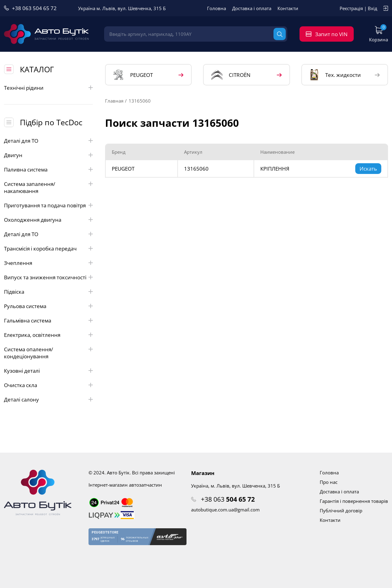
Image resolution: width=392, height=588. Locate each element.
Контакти (288, 8)
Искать (368, 169)
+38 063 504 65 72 (34, 8)
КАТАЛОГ (37, 69)
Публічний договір (341, 511)
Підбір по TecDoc (51, 122)
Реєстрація (351, 8)
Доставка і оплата (252, 8)
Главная (114, 101)
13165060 (196, 169)
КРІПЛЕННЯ (275, 169)
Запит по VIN (331, 34)
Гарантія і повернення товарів (354, 501)
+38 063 (228, 499)
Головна (217, 8)
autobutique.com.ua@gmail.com (225, 510)
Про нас (329, 482)
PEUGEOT (133, 75)
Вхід (373, 8)
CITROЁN (231, 75)
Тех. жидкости (335, 75)
